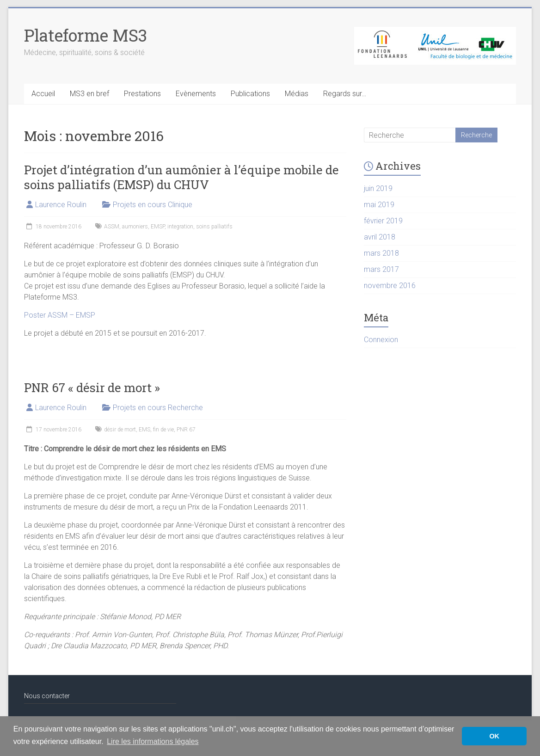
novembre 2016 (390, 286)
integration (180, 227)
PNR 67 (186, 430)
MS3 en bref (89, 94)
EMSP (158, 227)
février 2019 (383, 221)
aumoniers (135, 227)
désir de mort (120, 430)
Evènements (196, 94)
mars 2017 (381, 269)
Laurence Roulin (61, 205)
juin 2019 (378, 188)
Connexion (381, 340)
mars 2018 (381, 253)
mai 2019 (379, 205)
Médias (297, 94)
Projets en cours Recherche (158, 408)
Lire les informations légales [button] (153, 741)
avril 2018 (380, 237)
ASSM (112, 227)
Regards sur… (345, 94)
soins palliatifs (214, 227)
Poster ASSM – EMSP (60, 315)
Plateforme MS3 (86, 35)
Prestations (142, 94)
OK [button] (494, 736)
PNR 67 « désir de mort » (92, 387)
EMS (144, 430)
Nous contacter (47, 696)
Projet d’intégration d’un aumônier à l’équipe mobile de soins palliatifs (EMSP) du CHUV (181, 177)
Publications (250, 94)
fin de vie (163, 430)
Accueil (43, 94)
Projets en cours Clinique (153, 205)
